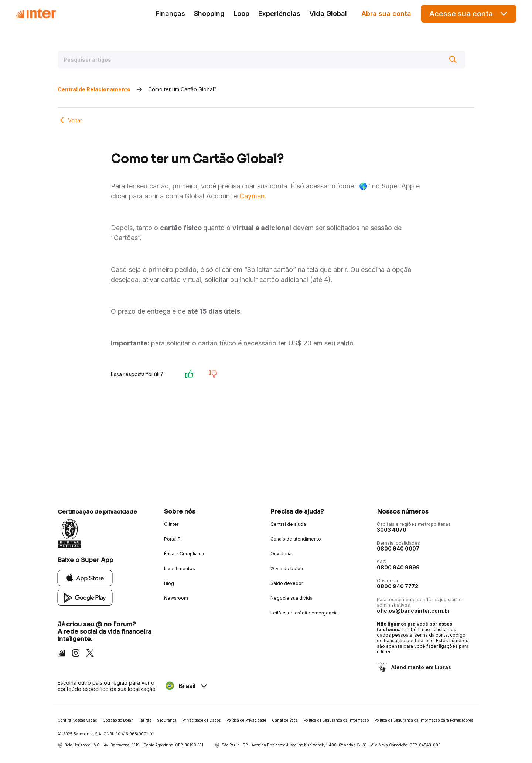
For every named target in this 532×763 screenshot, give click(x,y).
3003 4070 (392, 530)
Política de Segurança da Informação (336, 720)
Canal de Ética (285, 720)
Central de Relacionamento (94, 89)
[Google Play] (85, 597)
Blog (169, 583)
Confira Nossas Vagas (77, 720)
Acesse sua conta (469, 13)
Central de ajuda (288, 524)
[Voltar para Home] (35, 13)
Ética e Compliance (185, 554)
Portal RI (173, 539)
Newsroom (176, 598)
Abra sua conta (386, 13)
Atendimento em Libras (420, 667)
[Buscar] (453, 59)
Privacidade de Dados (202, 720)
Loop (241, 13)
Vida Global (328, 13)
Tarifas (145, 720)
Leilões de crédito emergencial (305, 613)
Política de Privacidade (246, 720)
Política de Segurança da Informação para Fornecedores (424, 720)
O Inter (171, 524)
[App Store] (85, 578)
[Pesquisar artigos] (262, 59)
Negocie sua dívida (291, 598)
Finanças (170, 13)
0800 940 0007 (398, 549)
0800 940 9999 (398, 567)
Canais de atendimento (296, 539)
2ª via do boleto (288, 568)
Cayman (252, 196)
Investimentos (180, 568)
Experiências (279, 13)
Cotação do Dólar (118, 720)
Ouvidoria (281, 554)
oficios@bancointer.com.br (413, 611)
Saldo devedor (287, 583)
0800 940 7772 (398, 586)
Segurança (167, 720)
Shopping (209, 13)
